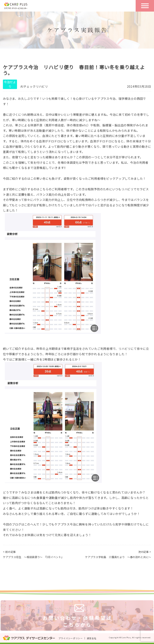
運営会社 (92, 638)
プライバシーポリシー (71, 638)
